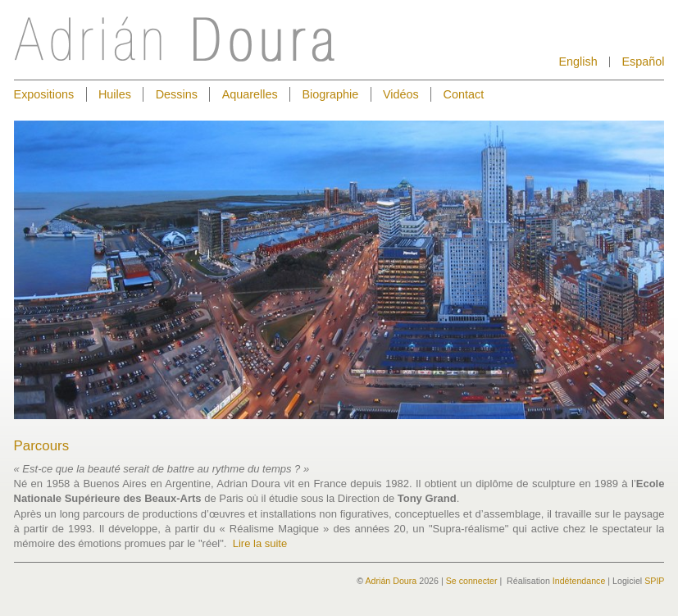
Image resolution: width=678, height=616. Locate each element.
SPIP (654, 581)
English (578, 62)
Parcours (42, 446)
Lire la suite (260, 543)
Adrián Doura (391, 581)
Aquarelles (250, 94)
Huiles (115, 94)
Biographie (330, 94)
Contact (464, 94)
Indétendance (579, 581)
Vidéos (401, 94)
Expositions (44, 94)
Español (643, 62)
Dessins (177, 94)
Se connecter (472, 581)
